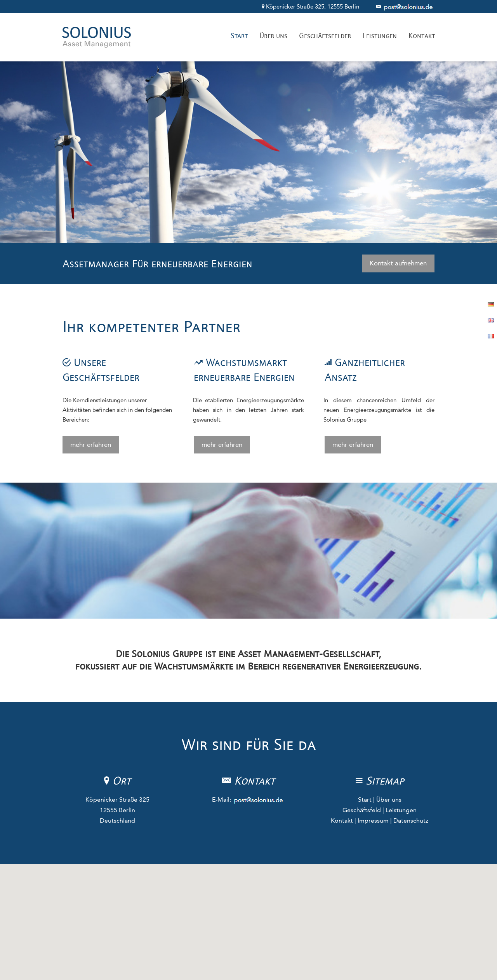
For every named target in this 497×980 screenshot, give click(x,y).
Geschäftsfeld (362, 810)
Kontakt (342, 820)
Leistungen (401, 810)
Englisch (490, 320)
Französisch (490, 336)
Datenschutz (411, 820)
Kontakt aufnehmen (398, 263)
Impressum (373, 820)
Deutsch (490, 304)
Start (365, 800)
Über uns (389, 800)
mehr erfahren (91, 445)
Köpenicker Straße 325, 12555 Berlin (311, 6)
